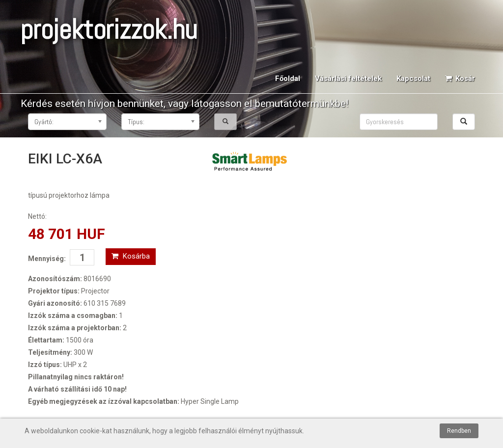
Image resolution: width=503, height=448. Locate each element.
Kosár (460, 79)
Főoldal (288, 79)
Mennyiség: (47, 259)
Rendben (459, 431)
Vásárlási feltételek (348, 79)
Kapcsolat (413, 79)
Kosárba (131, 256)
